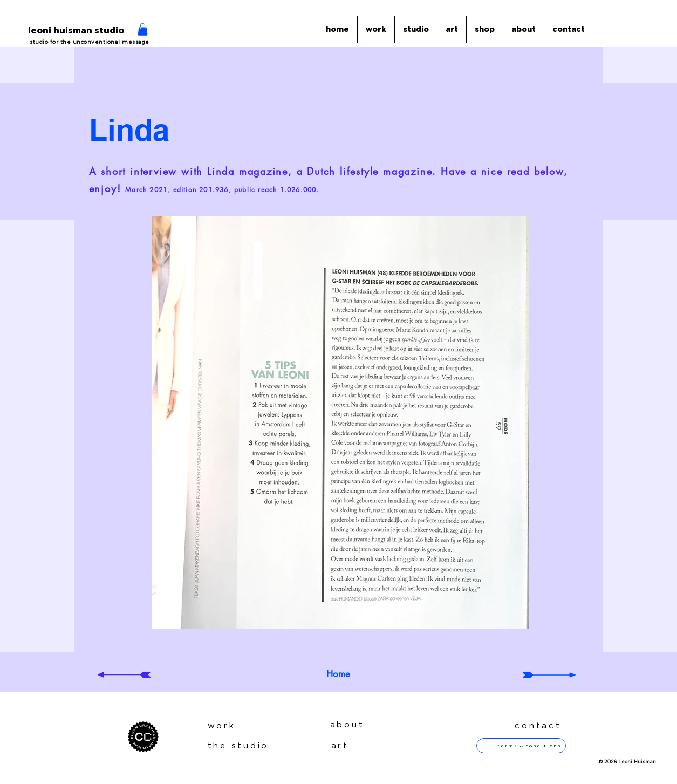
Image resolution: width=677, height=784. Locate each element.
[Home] (338, 674)
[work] (237, 726)
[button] (143, 29)
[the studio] (249, 746)
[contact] (534, 726)
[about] (360, 725)
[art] (370, 746)
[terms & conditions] (521, 746)
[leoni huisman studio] (76, 31)
